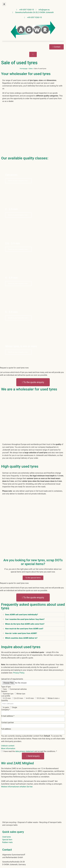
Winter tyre (21, 694)
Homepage (23, 68)
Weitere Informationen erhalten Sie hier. (17, 787)
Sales (31, 68)
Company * (6, 710)
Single (15, 707)
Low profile (6, 696)
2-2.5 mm (7, 698)
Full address (6, 729)
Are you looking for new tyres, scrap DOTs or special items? (33, 562)
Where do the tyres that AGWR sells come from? (25, 624)
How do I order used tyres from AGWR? (21, 633)
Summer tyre (8, 694)
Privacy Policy (19, 673)
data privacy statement (25, 751)
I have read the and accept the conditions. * (30, 751)
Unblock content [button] (8, 746)
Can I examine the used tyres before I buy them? (25, 619)
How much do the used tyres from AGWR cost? (24, 629)
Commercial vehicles (18, 689)
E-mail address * (8, 716)
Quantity (4, 701)
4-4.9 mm (30, 698)
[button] (4, 4)
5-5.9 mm (41, 698)
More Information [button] (8, 748)
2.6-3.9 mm (18, 698)
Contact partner (7, 723)
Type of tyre (6, 687)
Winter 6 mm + (54, 698)
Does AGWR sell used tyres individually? (22, 615)
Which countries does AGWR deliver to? (21, 638)
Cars (5, 689)
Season (4, 691)
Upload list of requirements (12, 679)
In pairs (6, 707)
